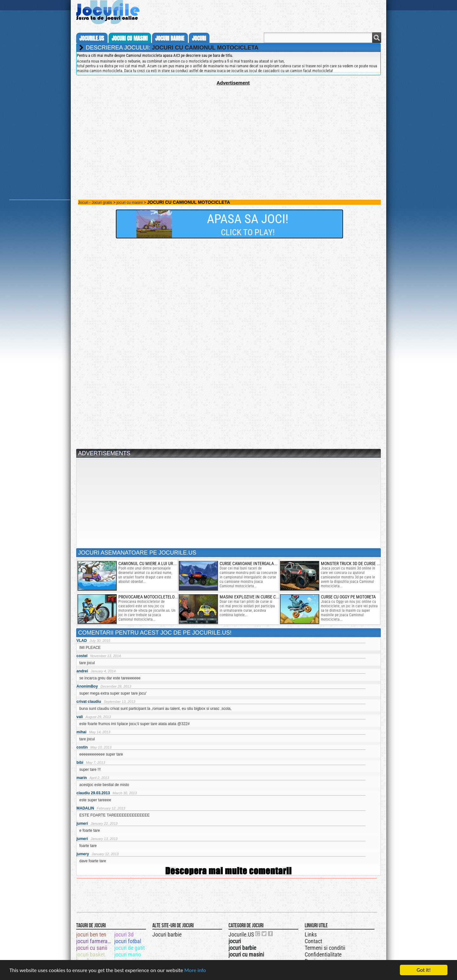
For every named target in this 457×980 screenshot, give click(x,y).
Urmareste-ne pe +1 (258, 934)
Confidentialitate (323, 954)
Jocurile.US (241, 934)
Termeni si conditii (325, 948)
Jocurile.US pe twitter (264, 934)
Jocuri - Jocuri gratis (95, 203)
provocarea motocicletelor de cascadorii (162, 597)
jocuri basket (90, 954)
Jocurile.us (92, 38)
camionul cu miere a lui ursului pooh (157, 563)
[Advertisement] (228, 130)
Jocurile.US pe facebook (271, 934)
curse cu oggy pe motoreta (348, 597)
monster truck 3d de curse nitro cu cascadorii (369, 563)
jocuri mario (128, 954)
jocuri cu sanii (92, 948)
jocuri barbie (170, 38)
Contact (313, 941)
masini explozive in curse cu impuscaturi (262, 597)
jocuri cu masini (130, 38)
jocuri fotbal (128, 941)
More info (195, 971)
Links (311, 934)
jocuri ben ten (91, 934)
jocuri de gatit (129, 948)
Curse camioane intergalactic (251, 563)
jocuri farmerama (95, 941)
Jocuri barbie (167, 934)
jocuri (199, 38)
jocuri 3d (124, 934)
